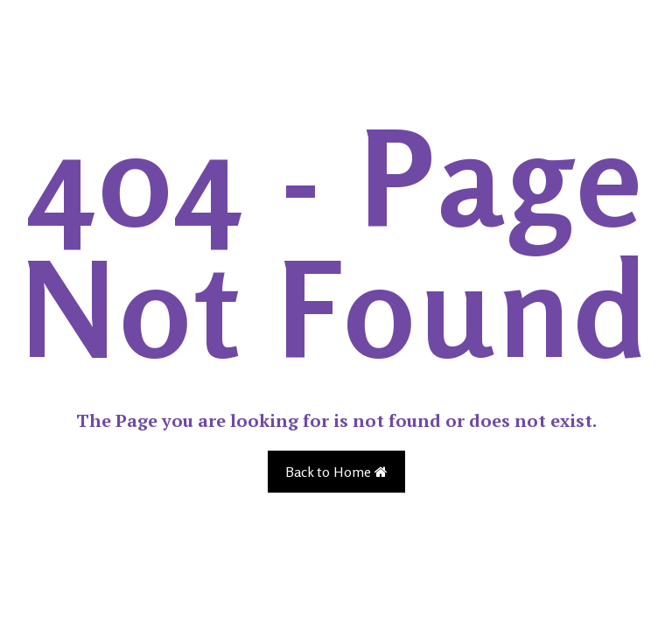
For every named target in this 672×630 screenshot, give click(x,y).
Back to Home (336, 472)
